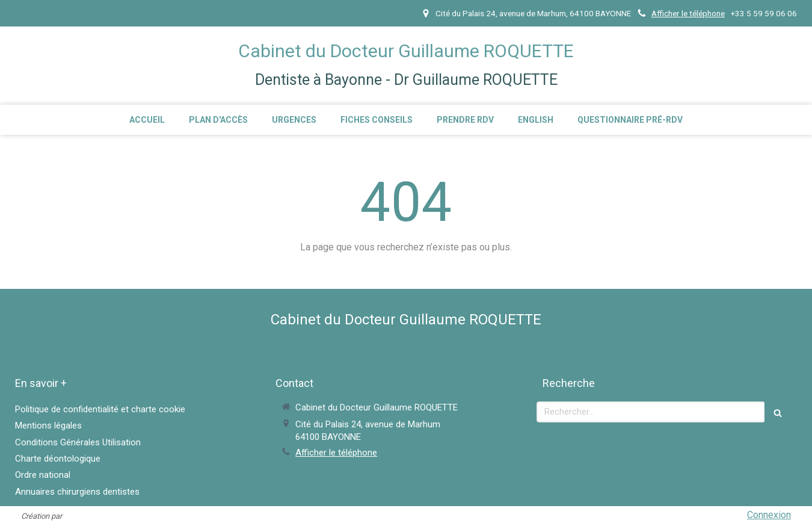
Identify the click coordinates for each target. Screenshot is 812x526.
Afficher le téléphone (688, 13)
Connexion (769, 515)
